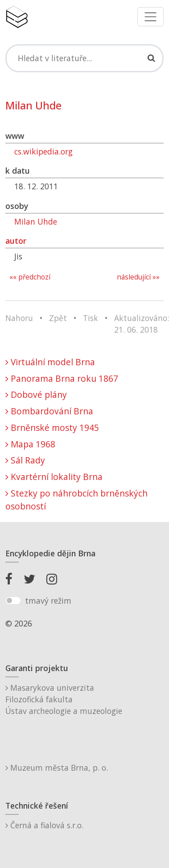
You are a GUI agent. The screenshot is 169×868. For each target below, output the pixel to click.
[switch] (13, 601)
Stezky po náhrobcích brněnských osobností (76, 500)
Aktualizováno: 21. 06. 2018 (142, 324)
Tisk (91, 318)
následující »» (138, 277)
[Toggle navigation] (150, 17)
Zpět (58, 318)
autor (16, 241)
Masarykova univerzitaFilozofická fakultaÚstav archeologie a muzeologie (64, 699)
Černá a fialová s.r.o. (44, 825)
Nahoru (19, 318)
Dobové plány (36, 394)
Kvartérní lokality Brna (54, 477)
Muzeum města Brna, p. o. (57, 768)
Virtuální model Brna (50, 362)
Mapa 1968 (30, 444)
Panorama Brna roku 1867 (62, 378)
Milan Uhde (36, 221)
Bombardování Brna (49, 411)
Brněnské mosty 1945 (52, 428)
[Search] (84, 58)
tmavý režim (48, 601)
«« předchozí (30, 277)
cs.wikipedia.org (43, 151)
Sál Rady (25, 460)
